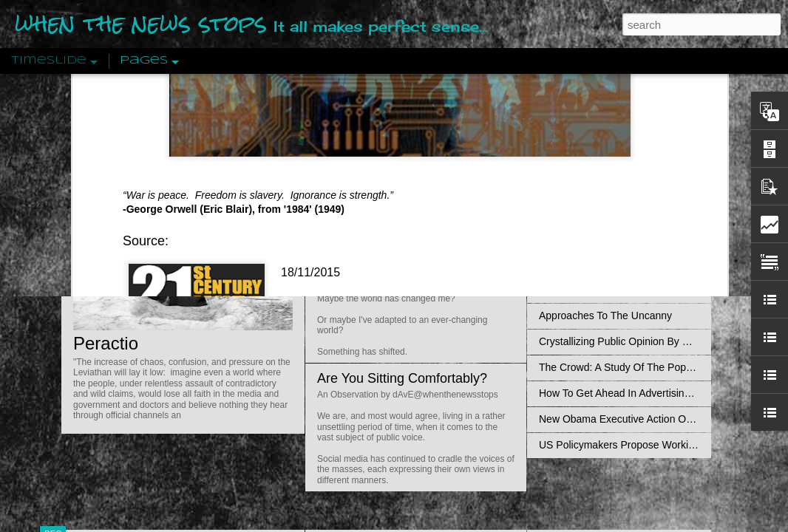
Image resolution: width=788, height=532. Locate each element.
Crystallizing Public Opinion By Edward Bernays (648, 341)
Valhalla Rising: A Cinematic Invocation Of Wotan (651, 160)
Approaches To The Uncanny (605, 316)
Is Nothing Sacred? (374, 187)
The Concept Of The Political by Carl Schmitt (642, 264)
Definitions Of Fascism (591, 290)
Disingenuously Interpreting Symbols (623, 238)
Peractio (106, 343)
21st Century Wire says (334, 84)
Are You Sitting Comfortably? (402, 378)
